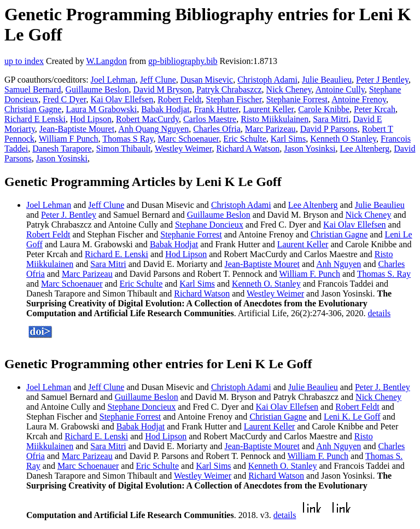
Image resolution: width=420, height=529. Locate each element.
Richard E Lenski (35, 119)
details (380, 313)
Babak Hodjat (165, 109)
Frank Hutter (217, 109)
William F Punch (69, 139)
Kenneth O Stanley (343, 139)
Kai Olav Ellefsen (122, 99)
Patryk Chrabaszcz (229, 89)
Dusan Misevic (207, 80)
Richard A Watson (248, 149)
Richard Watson (202, 293)
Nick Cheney (289, 89)
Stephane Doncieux (209, 225)
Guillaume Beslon (97, 89)
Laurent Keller (268, 109)
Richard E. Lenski (116, 254)
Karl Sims (288, 139)
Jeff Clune (158, 80)
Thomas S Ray (128, 139)
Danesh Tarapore (62, 149)
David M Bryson (163, 89)
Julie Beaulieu (327, 80)
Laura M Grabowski (101, 109)
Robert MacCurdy (147, 119)
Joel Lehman (113, 80)
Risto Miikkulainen (275, 119)
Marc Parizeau (270, 129)
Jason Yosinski (62, 158)
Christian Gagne (33, 109)
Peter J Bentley (382, 80)
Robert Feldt (179, 99)
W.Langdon (106, 61)
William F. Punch (310, 274)
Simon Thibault (124, 149)
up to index (24, 61)
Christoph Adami (267, 80)
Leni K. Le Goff (352, 417)
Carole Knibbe (324, 109)
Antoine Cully (340, 89)
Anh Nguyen (339, 264)
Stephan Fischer (234, 99)
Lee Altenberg (365, 149)
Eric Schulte (245, 139)
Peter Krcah (375, 109)
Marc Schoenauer (188, 139)
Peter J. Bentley (69, 215)
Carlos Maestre (210, 119)
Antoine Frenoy (359, 99)
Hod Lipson (91, 119)
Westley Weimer (183, 149)
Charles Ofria (217, 129)
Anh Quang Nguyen (153, 129)
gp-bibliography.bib (183, 61)
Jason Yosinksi (310, 149)
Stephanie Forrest (297, 99)
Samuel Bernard (33, 89)
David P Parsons (329, 129)
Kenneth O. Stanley (266, 284)
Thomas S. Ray (384, 274)
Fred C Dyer (64, 99)
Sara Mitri (331, 119)
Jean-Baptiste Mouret (77, 129)
